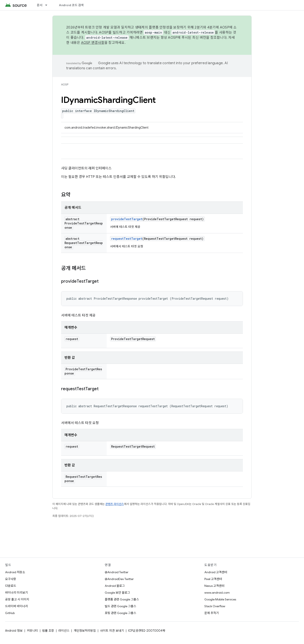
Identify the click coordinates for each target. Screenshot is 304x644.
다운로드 (11, 586)
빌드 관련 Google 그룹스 (120, 606)
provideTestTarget (127, 219)
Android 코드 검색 (71, 5)
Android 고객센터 (216, 572)
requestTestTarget (127, 239)
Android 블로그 (115, 586)
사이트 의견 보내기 (112, 631)
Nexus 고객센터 (214, 586)
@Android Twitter (117, 572)
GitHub (10, 613)
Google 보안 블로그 (117, 593)
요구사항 (11, 579)
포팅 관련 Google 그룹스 (120, 613)
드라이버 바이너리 (16, 606)
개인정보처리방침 (85, 631)
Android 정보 (14, 631)
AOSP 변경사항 (93, 43)
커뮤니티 (32, 631)
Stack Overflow (215, 606)
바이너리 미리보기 (16, 593)
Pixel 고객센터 (213, 579)
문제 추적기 (212, 613)
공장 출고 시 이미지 (17, 599)
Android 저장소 (15, 572)
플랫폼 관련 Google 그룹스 (122, 599)
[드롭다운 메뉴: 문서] (48, 5)
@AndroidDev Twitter (119, 579)
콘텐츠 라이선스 (115, 504)
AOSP (65, 84)
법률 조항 (48, 631)
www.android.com (217, 593)
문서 (40, 5)
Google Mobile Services (220, 599)
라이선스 (64, 631)
